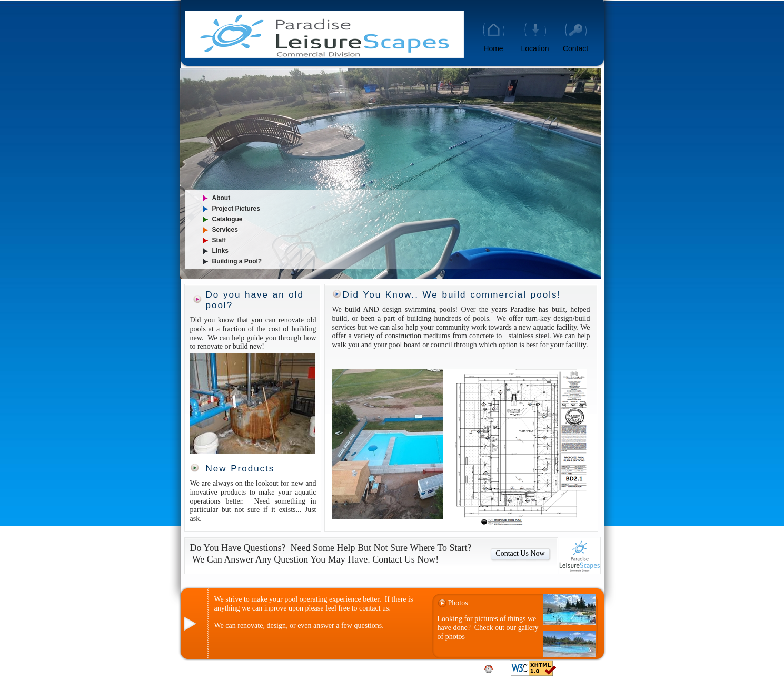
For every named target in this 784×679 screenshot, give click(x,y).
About (221, 198)
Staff (219, 240)
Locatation (452, 666)
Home (493, 48)
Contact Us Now (520, 553)
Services (225, 230)
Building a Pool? (237, 261)
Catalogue (227, 219)
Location (535, 48)
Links (220, 251)
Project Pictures (236, 209)
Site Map (397, 666)
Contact (575, 48)
